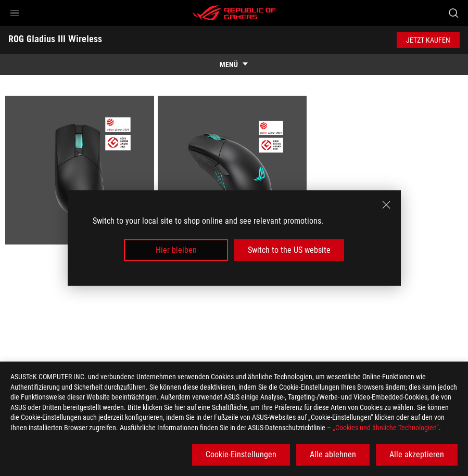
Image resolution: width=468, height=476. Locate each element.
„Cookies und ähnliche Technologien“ (386, 428)
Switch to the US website (289, 250)
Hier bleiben (176, 250)
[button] (15, 13)
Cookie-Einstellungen (241, 454)
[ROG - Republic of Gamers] (234, 13)
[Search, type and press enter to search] (453, 13)
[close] (386, 204)
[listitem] (81, 172)
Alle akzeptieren (417, 454)
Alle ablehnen (333, 454)
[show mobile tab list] (234, 65)
